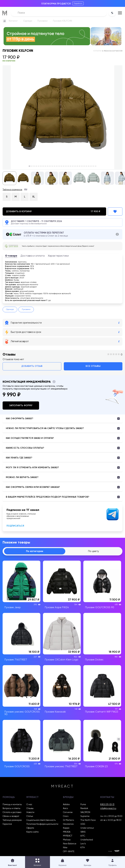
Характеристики (58, 256)
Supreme (85, 816)
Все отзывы (93, 366)
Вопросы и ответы (11, 808)
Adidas (66, 805)
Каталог (13, 21)
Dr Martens (68, 820)
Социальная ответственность (41, 820)
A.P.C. (83, 836)
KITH (83, 848)
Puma (83, 805)
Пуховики (42, 21)
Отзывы (30, 808)
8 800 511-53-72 (107, 805)
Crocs (66, 816)
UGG (83, 824)
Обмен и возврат (11, 816)
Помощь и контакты (12, 805)
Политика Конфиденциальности (42, 824)
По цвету (94, 551)
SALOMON (85, 812)
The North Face (88, 820)
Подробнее (78, 3)
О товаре (11, 256)
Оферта (30, 828)
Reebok (84, 808)
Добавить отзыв (32, 366)
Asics (65, 808)
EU (26, 190)
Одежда (28, 21)
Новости (30, 812)
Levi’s (83, 844)
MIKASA (67, 832)
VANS (83, 832)
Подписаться (15, 526)
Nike (65, 848)
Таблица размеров (12, 190)
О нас (29, 805)
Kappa (66, 828)
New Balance (70, 844)
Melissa (67, 840)
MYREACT (68, 836)
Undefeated (87, 840)
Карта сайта (32, 832)
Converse (68, 812)
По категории (35, 551)
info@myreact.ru (108, 808)
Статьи (30, 816)
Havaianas (68, 824)
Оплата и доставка (12, 812)
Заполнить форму (21, 406)
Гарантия (7, 824)
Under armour (87, 828)
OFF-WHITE (69, 852)
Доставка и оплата (33, 256)
